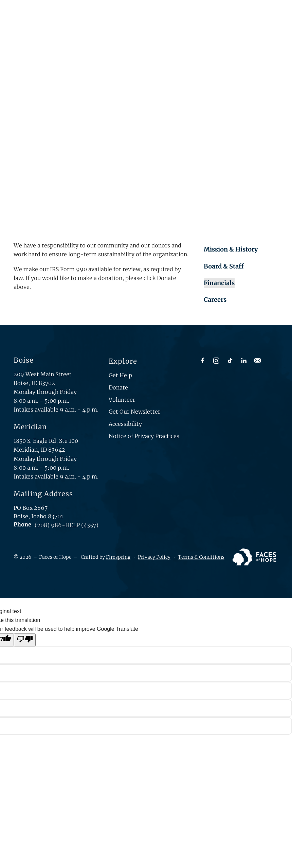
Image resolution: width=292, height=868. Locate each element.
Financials (219, 283)
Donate (118, 387)
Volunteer (122, 400)
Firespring (118, 557)
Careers (215, 300)
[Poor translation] (25, 640)
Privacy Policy (154, 557)
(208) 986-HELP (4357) (67, 525)
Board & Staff (224, 266)
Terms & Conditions (201, 557)
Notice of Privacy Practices (144, 436)
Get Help (120, 375)
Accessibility (125, 424)
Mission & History (231, 249)
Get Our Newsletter (134, 412)
